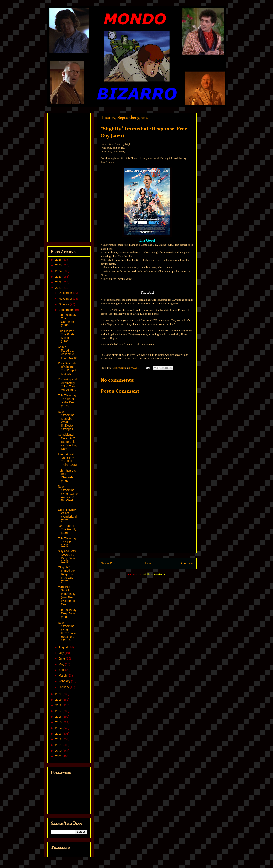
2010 (59, 751)
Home (148, 563)
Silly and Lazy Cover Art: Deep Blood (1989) (67, 556)
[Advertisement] (147, 521)
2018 (59, 705)
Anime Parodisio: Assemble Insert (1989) (68, 352)
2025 (59, 265)
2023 (59, 277)
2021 (59, 288)
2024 (59, 271)
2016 (59, 717)
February (65, 681)
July (62, 653)
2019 (59, 700)
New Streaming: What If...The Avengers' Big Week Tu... (68, 495)
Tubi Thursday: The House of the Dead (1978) (68, 401)
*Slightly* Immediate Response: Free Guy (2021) (66, 574)
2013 (59, 734)
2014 (59, 728)
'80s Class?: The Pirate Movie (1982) (66, 336)
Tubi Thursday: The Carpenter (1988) (68, 320)
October (64, 304)
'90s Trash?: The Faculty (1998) (67, 529)
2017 (59, 711)
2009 (59, 756)
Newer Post (108, 563)
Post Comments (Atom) (154, 574)
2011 (59, 745)
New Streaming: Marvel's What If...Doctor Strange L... (67, 420)
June (62, 658)
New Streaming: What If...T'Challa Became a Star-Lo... (67, 631)
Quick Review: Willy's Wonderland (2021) (67, 515)
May (62, 664)
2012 (59, 739)
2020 (59, 694)
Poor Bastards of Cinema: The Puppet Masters (67, 368)
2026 (59, 260)
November (66, 299)
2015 (59, 722)
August (63, 647)
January (64, 687)
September (66, 310)
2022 (59, 282)
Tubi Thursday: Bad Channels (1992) (68, 476)
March (63, 676)
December (66, 293)
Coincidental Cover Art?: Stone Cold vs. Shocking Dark (68, 442)
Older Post (186, 563)
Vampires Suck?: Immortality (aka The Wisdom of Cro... (67, 596)
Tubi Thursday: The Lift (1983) (68, 542)
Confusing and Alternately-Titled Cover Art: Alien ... (67, 385)
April (62, 670)
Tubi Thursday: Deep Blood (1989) (68, 613)
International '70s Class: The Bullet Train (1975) (67, 460)
